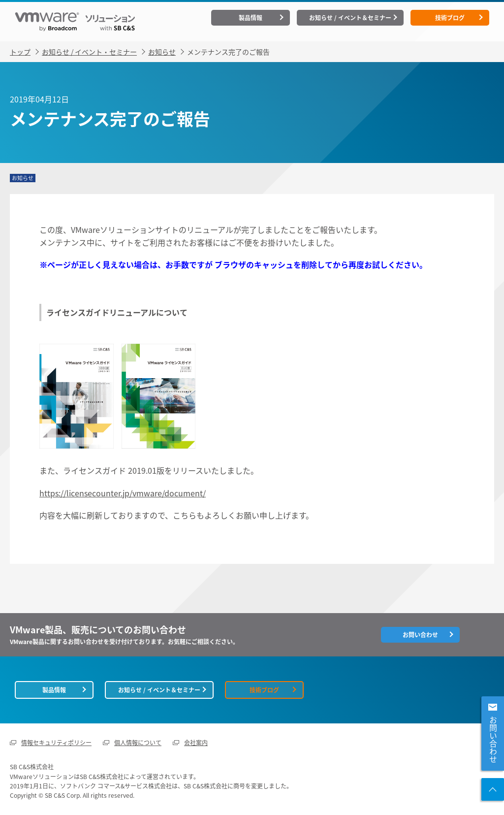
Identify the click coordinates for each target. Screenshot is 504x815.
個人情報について (138, 743)
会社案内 (196, 743)
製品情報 (251, 18)
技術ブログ (450, 18)
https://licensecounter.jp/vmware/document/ (123, 493)
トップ (20, 52)
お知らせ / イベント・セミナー (89, 52)
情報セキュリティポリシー (56, 743)
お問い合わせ (493, 740)
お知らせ (162, 52)
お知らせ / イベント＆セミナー (350, 18)
